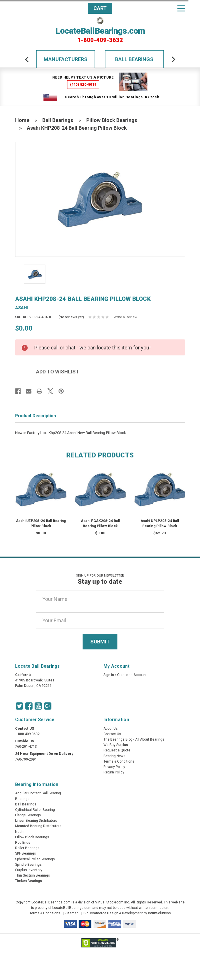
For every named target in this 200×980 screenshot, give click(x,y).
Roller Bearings (27, 848)
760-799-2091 (26, 759)
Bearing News (114, 756)
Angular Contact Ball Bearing (38, 793)
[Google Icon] (48, 706)
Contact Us (112, 734)
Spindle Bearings (28, 865)
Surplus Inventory (29, 870)
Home (22, 120)
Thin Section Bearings (33, 875)
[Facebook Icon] (29, 706)
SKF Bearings (26, 853)
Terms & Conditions (119, 761)
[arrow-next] (173, 59)
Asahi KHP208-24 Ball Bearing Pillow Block (77, 128)
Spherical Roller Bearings (35, 859)
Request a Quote (117, 750)
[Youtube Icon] (38, 706)
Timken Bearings (29, 881)
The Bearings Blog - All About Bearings (134, 739)
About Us (111, 729)
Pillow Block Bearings (112, 120)
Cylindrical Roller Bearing (35, 810)
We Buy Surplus (116, 745)
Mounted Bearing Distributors (38, 826)
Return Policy (114, 772)
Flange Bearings (28, 815)
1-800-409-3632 (100, 40)
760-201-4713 (26, 747)
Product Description (36, 416)
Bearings (22, 799)
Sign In (109, 675)
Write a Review (125, 317)
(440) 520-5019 (83, 84)
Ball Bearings (134, 59)
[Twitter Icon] (19, 706)
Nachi (20, 832)
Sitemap (72, 913)
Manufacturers (66, 59)
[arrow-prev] (27, 59)
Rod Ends (23, 843)
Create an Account (132, 675)
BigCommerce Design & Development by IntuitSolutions (127, 913)
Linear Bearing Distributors (36, 821)
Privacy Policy (114, 767)
